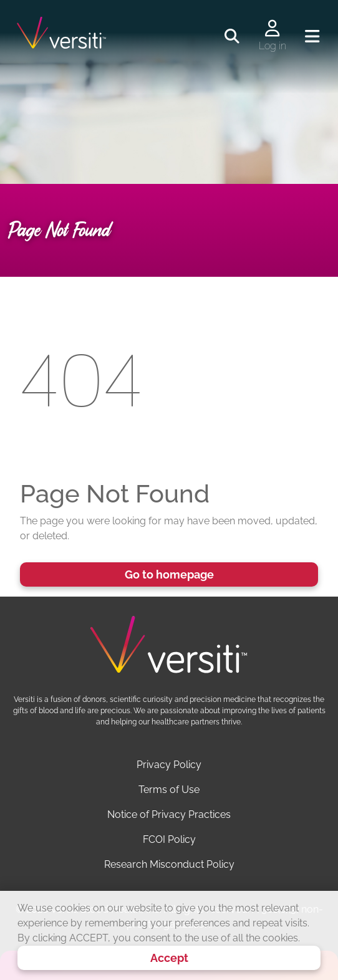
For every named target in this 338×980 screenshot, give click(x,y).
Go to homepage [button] (169, 574)
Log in (273, 46)
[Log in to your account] (273, 29)
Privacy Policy (169, 765)
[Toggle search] (232, 37)
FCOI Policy (169, 839)
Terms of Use (169, 790)
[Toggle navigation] (312, 37)
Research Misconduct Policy (169, 864)
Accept (169, 958)
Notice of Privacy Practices (169, 814)
